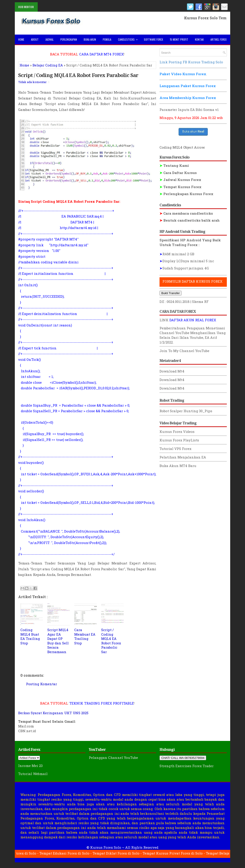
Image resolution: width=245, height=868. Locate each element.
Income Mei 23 (30, 766)
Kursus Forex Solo (106, 847)
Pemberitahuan (173, 328)
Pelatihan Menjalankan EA (183, 457)
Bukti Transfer (171, 293)
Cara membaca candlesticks (186, 213)
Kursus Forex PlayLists (179, 440)
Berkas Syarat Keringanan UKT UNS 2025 (53, 713)
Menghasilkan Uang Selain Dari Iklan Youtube (193, 335)
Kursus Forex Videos (177, 432)
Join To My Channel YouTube (184, 351)
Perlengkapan (69, 39)
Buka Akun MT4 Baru (178, 466)
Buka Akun (90, 39)
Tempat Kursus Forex (180, 187)
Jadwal (49, 39)
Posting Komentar (42, 684)
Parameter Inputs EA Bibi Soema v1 (189, 110)
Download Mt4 (172, 371)
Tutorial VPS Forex (175, 449)
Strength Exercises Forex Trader (187, 766)
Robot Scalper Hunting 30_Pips (186, 411)
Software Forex (153, 39)
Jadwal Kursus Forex (180, 180)
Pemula (107, 39)
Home (21, 39)
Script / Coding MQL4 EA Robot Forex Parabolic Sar (78, 75)
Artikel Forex (219, 39)
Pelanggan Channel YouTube (113, 758)
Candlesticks (129, 38)
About (35, 39)
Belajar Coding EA (48, 65)
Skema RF (200, 302)
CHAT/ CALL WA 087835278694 (183, 758)
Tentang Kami (174, 165)
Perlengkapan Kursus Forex (186, 194)
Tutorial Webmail (33, 774)
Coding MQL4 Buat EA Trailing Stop (30, 636)
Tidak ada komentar (32, 82)
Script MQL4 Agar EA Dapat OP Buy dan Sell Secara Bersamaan (58, 641)
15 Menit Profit (179, 39)
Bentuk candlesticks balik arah (190, 220)
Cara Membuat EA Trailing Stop (85, 636)
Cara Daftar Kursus (178, 173)
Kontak (199, 39)
